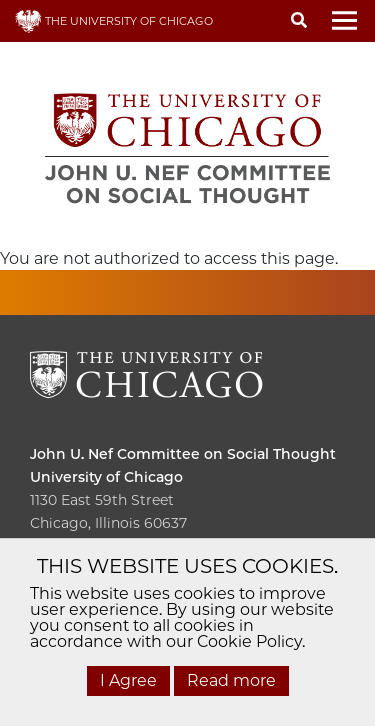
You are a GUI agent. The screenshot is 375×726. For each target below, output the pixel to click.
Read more (231, 680)
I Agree (128, 680)
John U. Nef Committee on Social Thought (183, 454)
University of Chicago (106, 477)
